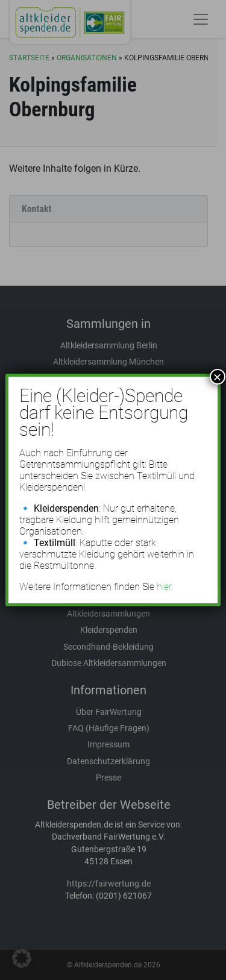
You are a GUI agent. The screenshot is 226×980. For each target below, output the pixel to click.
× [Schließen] (218, 377)
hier (164, 587)
